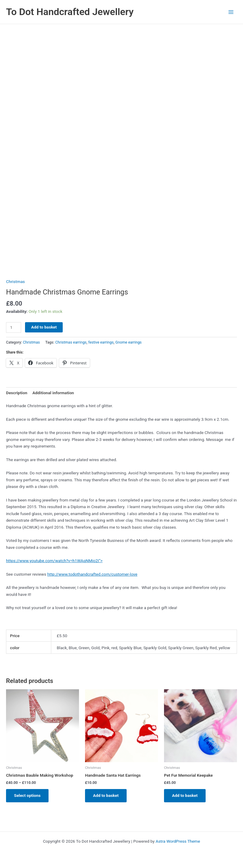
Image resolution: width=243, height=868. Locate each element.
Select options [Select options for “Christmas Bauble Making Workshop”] (28, 796)
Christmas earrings (71, 342)
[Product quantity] (14, 327)
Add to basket (44, 327)
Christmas (15, 281)
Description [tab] (17, 393)
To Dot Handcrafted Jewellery (70, 12)
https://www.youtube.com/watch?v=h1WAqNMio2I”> (54, 561)
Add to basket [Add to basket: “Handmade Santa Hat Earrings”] (106, 796)
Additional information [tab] (53, 393)
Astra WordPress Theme (178, 841)
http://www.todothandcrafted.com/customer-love (92, 574)
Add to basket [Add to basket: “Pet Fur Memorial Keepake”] (185, 796)
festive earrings (101, 342)
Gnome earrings (129, 342)
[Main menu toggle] (231, 12)
